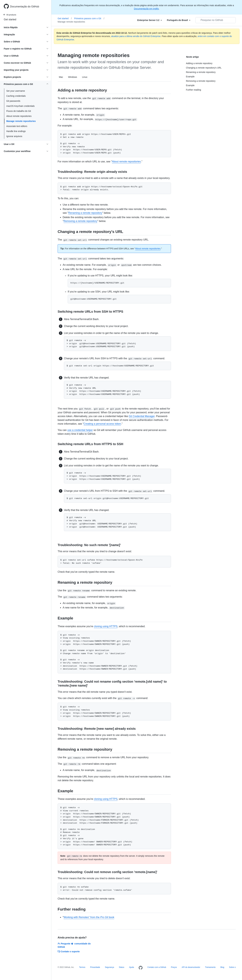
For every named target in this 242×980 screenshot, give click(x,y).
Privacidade (95, 967)
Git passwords (13, 101)
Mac (61, 77)
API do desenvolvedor (191, 967)
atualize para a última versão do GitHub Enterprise (136, 36)
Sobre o (232, 967)
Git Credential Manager (142, 416)
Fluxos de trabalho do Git (19, 111)
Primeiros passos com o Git (89, 18)
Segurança (109, 967)
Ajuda (132, 967)
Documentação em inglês (146, 9)
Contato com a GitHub (157, 967)
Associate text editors (17, 126)
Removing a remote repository (80, 221)
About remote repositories (19, 116)
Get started (10, 19)
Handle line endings (16, 131)
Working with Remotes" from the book (89, 917)
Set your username (16, 91)
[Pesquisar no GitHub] (216, 20)
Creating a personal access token (102, 424)
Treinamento (210, 967)
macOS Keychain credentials (20, 106)
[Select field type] (150, 20)
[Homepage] (141, 968)
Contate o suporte (69, 951)
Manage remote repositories (21, 121)
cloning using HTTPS (106, 626)
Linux (85, 77)
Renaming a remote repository (85, 213)
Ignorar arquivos (14, 136)
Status (122, 967)
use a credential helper (80, 430)
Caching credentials (16, 96)
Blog (222, 967)
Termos (82, 967)
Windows (73, 77)
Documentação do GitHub (25, 7)
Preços (174, 967)
